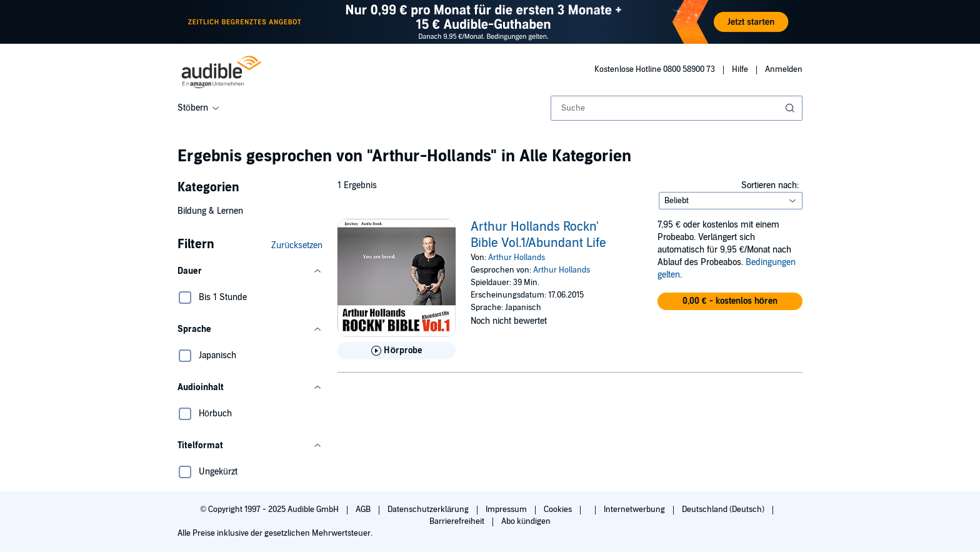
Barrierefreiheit (458, 521)
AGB (364, 509)
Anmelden (784, 69)
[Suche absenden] (791, 108)
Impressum (507, 509)
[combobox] (677, 108)
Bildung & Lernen (210, 211)
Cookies (559, 509)
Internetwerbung (635, 509)
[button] (250, 271)
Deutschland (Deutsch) (724, 509)
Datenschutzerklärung (429, 509)
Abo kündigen (526, 521)
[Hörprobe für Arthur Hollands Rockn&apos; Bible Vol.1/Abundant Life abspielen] (397, 351)
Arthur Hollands (517, 258)
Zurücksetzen (297, 245)
